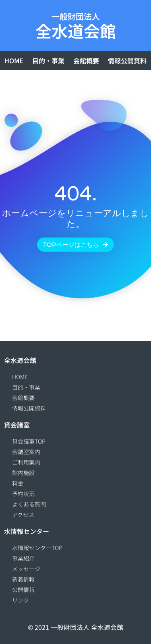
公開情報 (23, 590)
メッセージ (26, 569)
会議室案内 (26, 452)
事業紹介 (23, 558)
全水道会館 (76, 31)
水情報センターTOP (37, 548)
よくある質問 (29, 504)
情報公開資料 (127, 60)
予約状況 (23, 494)
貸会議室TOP (29, 441)
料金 (18, 483)
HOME (14, 60)
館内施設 (23, 473)
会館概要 (86, 60)
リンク (21, 600)
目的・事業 (48, 60)
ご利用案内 (26, 462)
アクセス (23, 515)
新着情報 (23, 579)
